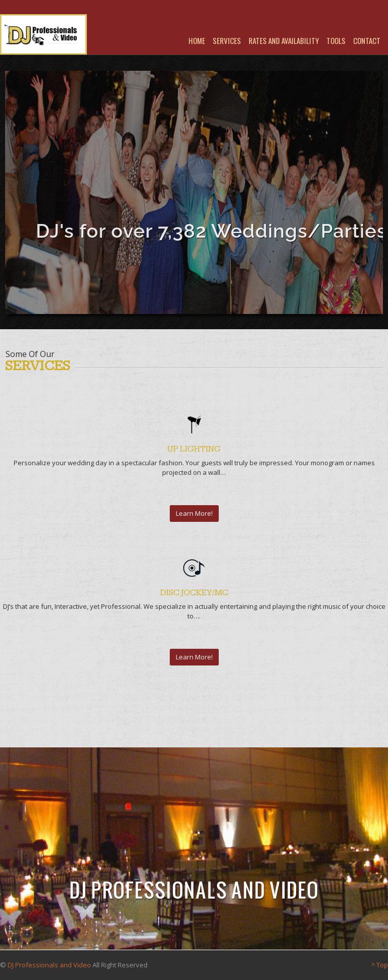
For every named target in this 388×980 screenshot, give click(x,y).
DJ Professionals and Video (49, 965)
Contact (367, 40)
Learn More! (194, 513)
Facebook (196, 24)
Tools (336, 40)
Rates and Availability (284, 40)
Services (227, 40)
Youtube (210, 24)
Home (197, 40)
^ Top (380, 965)
